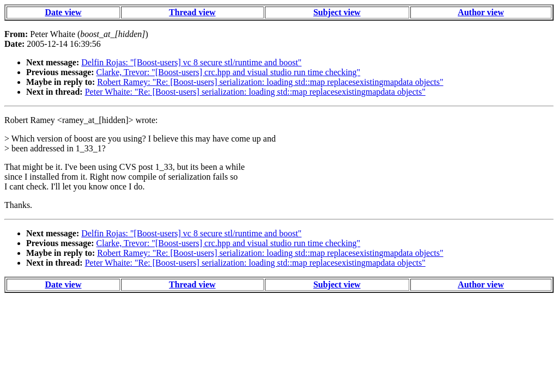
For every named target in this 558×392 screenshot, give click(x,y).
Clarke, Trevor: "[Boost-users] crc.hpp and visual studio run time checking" (229, 72)
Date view (63, 12)
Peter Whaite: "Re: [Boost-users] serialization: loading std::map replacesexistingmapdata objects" (255, 92)
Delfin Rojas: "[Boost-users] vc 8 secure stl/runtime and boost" (191, 62)
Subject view (337, 12)
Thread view (192, 12)
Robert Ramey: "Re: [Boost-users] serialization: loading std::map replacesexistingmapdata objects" (270, 82)
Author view (481, 12)
